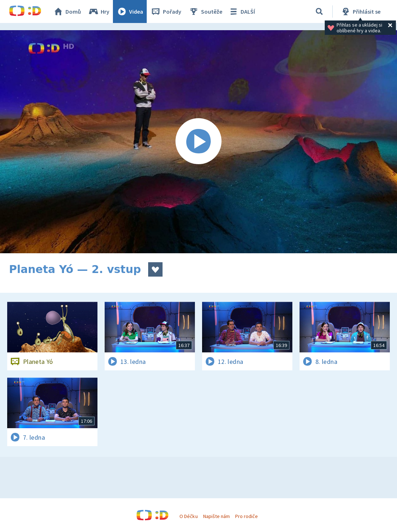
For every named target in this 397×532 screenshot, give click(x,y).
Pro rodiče (247, 516)
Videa (130, 11)
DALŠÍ (241, 11)
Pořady (166, 11)
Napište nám (216, 516)
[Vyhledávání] (319, 11)
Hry (99, 11)
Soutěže (205, 11)
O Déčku (188, 516)
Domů (67, 11)
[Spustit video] (198, 142)
